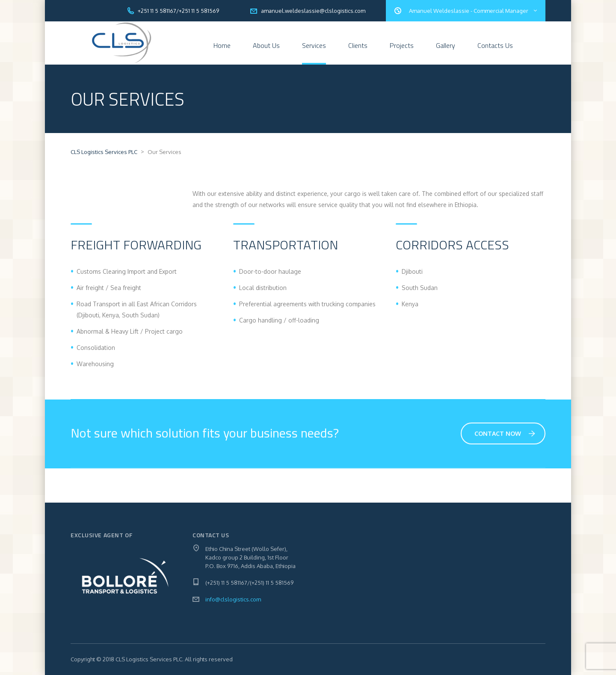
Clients (358, 45)
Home (222, 45)
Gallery (446, 45)
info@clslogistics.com (233, 599)
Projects (402, 45)
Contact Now (505, 434)
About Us (266, 45)
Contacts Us (495, 45)
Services (314, 45)
